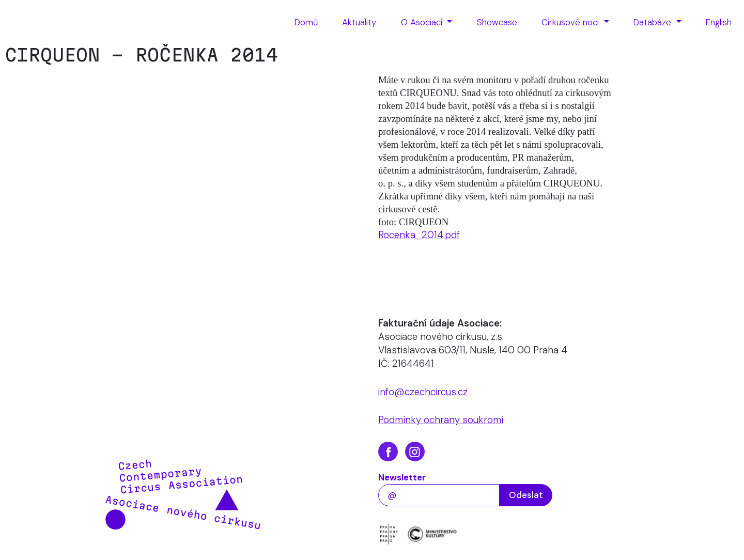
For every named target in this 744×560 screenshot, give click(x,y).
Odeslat (526, 495)
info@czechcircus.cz (423, 392)
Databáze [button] (654, 22)
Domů (306, 22)
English (719, 22)
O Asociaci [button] (423, 22)
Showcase (497, 22)
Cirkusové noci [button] (571, 22)
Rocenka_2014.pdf (419, 235)
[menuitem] (306, 23)
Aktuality (359, 22)
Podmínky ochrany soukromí (441, 420)
